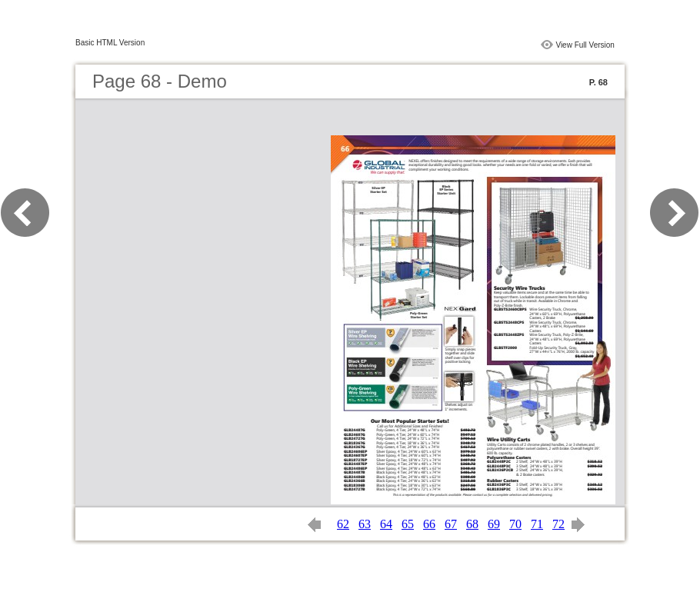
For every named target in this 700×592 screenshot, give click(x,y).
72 (558, 524)
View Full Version (585, 45)
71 (537, 524)
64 (386, 524)
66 (429, 524)
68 (472, 524)
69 (494, 524)
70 (515, 524)
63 (365, 524)
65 (408, 524)
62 (343, 524)
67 (451, 524)
